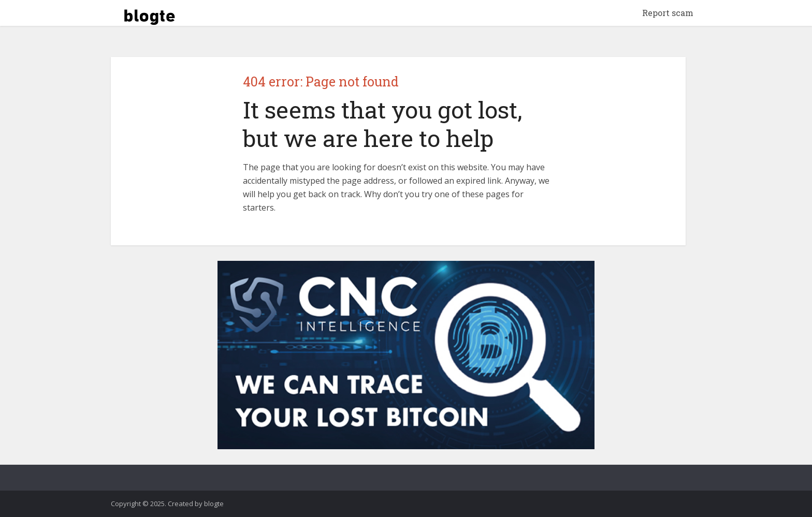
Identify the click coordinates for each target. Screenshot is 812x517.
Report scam (668, 13)
